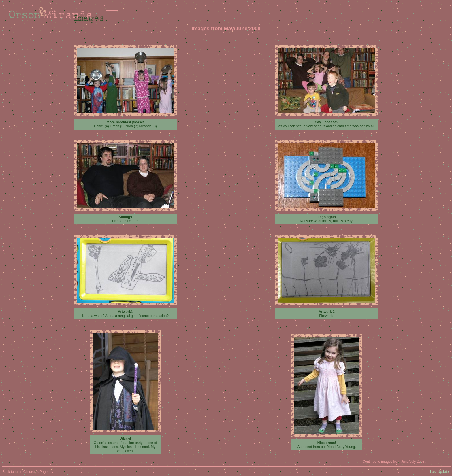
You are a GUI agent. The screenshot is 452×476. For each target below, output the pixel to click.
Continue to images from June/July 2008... (395, 462)
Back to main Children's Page (25, 472)
